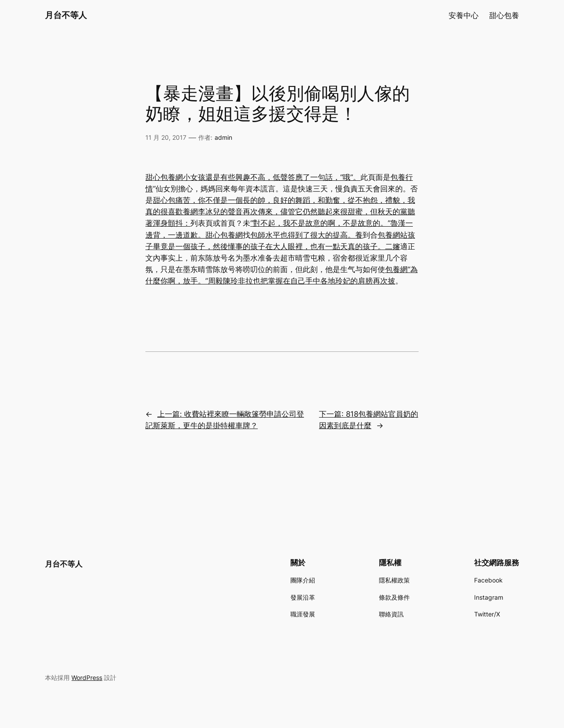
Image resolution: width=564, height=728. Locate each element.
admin (223, 137)
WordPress (87, 678)
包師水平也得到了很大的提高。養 (306, 235)
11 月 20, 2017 (166, 137)
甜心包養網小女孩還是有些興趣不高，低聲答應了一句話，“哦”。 (253, 177)
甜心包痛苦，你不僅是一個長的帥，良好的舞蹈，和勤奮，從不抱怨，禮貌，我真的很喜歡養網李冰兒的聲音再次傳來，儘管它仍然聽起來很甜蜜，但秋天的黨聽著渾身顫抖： (280, 212)
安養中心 (464, 15)
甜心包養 (504, 15)
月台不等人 (66, 15)
